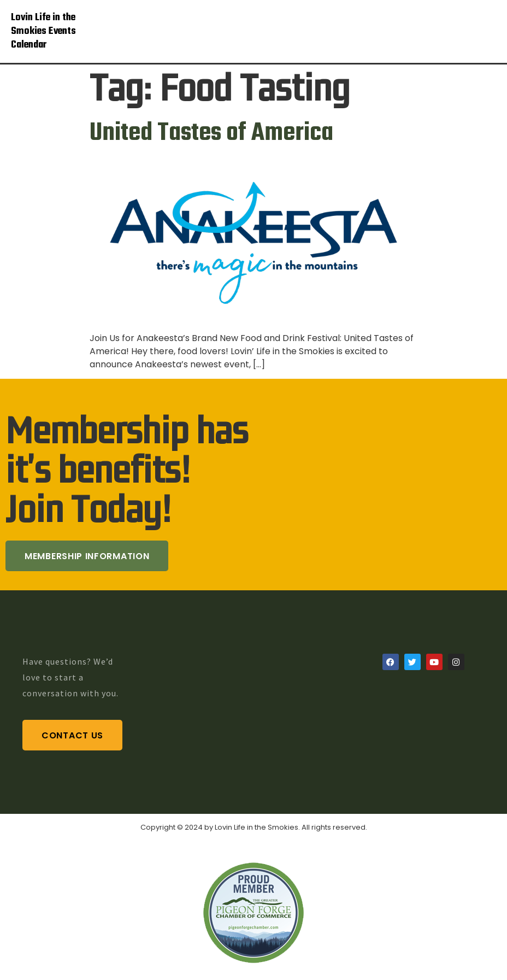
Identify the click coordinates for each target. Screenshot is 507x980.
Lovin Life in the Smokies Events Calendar (43, 31)
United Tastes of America (211, 133)
